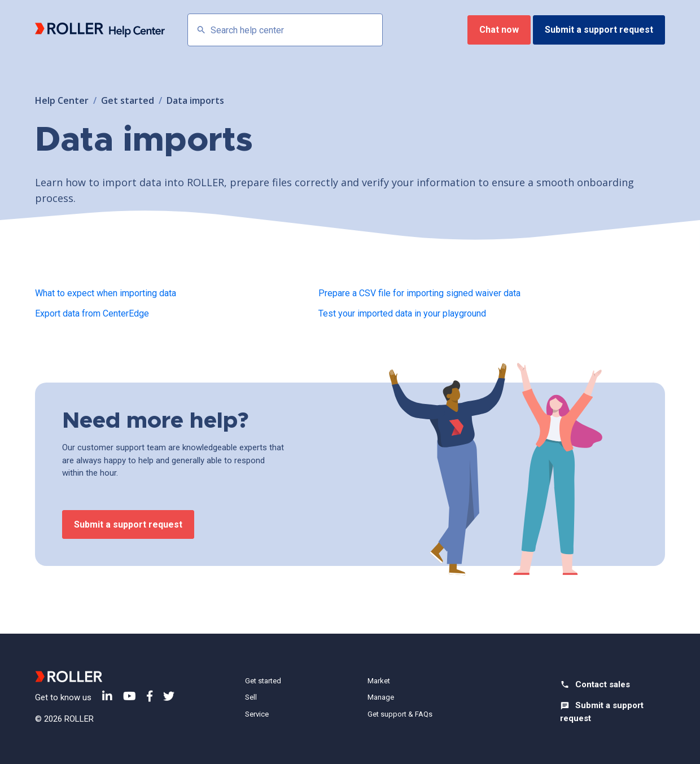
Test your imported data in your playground (402, 313)
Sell (251, 697)
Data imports (195, 100)
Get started (128, 100)
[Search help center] (285, 30)
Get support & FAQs (400, 714)
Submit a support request (599, 30)
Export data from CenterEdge (92, 313)
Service (257, 714)
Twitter (169, 696)
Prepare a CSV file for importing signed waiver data (419, 293)
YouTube (130, 696)
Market (379, 681)
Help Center (62, 100)
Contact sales (603, 684)
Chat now (499, 30)
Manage (381, 697)
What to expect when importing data (106, 293)
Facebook (150, 696)
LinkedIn (107, 696)
